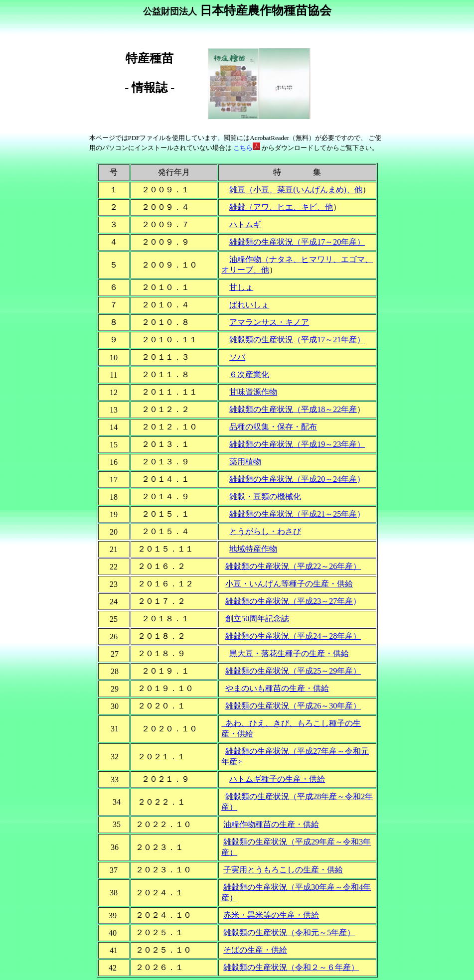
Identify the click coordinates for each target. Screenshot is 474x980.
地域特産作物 (253, 549)
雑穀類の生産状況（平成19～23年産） (297, 444)
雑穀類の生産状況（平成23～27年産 (289, 601)
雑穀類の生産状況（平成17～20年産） (297, 242)
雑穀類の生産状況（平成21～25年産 (293, 514)
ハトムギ (245, 224)
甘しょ (241, 287)
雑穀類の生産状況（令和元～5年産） (289, 932)
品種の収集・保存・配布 (273, 427)
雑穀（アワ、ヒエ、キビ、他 (281, 207)
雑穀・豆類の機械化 (265, 496)
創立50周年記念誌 (257, 619)
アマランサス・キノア (269, 322)
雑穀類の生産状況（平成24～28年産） (293, 636)
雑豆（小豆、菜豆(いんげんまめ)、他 (296, 190)
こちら (247, 148)
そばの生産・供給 (255, 950)
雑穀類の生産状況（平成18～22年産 (293, 409)
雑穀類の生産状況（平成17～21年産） (297, 340)
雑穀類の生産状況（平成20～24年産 (293, 479)
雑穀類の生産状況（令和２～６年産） (291, 967)
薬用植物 (245, 462)
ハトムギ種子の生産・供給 (277, 779)
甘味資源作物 (253, 392)
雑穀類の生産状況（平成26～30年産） (293, 706)
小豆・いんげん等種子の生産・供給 (289, 584)
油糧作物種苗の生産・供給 (271, 824)
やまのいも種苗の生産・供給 (277, 688)
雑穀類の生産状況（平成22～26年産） (293, 566)
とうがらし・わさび (265, 531)
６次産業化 (249, 374)
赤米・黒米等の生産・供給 (271, 915)
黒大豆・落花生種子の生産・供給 (289, 653)
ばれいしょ (249, 305)
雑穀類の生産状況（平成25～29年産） (293, 671)
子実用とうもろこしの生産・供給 (283, 870)
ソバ (237, 357)
